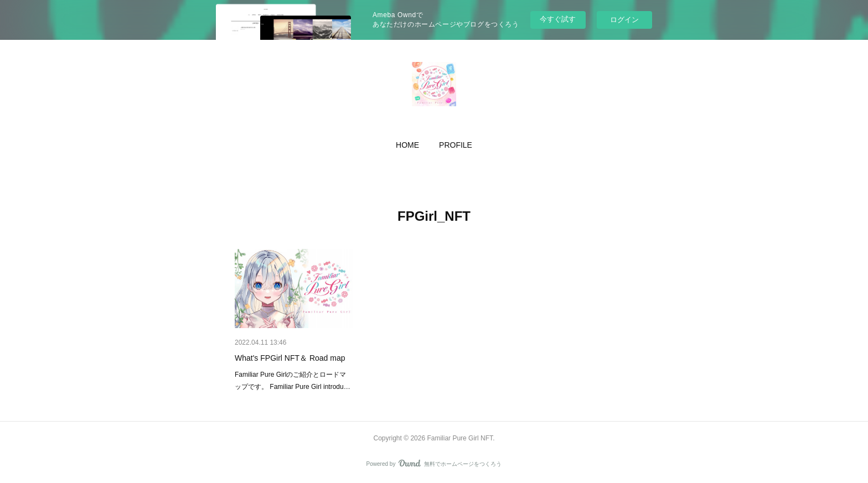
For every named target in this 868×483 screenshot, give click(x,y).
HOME (407, 145)
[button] (407, 145)
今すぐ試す (558, 19)
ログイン (624, 20)
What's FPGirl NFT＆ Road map (290, 358)
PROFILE (456, 145)
